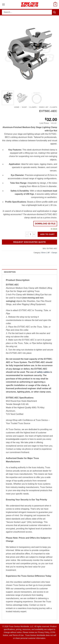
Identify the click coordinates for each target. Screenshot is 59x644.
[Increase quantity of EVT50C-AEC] (34, 234)
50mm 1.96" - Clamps (48, 107)
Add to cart (47, 234)
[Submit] (55, 12)
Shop (24, 107)
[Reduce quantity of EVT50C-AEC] (27, 234)
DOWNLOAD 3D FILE (45, 224)
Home (17, 107)
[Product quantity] (30, 234)
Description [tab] (10, 272)
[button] (3, 4)
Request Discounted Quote (29, 242)
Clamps (33, 107)
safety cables (43, 372)
